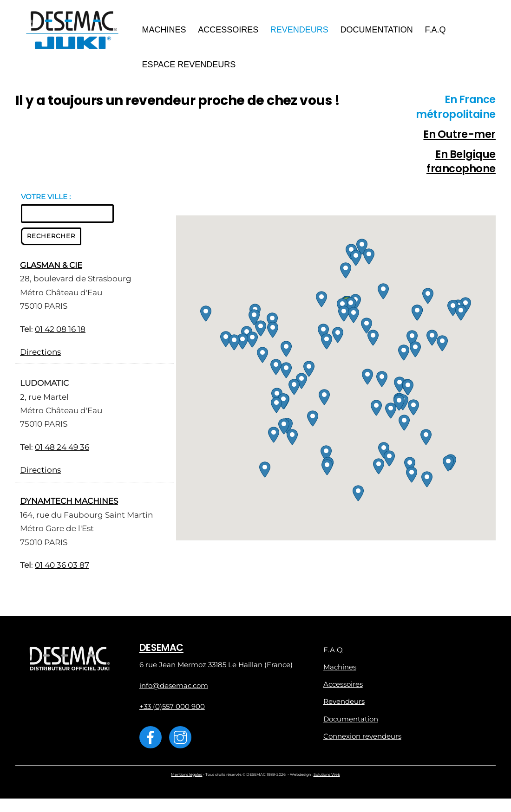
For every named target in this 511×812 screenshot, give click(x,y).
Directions (40, 355)
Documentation (378, 31)
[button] (351, 308)
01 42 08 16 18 (60, 331)
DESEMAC (161, 650)
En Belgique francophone (461, 164)
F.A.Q (437, 31)
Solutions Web (327, 777)
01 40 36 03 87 (62, 568)
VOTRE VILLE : (46, 199)
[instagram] (182, 739)
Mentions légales (187, 777)
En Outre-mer (459, 136)
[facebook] (152, 739)
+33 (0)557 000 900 (172, 709)
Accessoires (229, 31)
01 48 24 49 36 (62, 450)
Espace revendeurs (190, 65)
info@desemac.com (174, 688)
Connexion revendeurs (362, 739)
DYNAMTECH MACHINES (69, 504)
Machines (166, 31)
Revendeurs (301, 31)
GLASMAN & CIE (51, 268)
